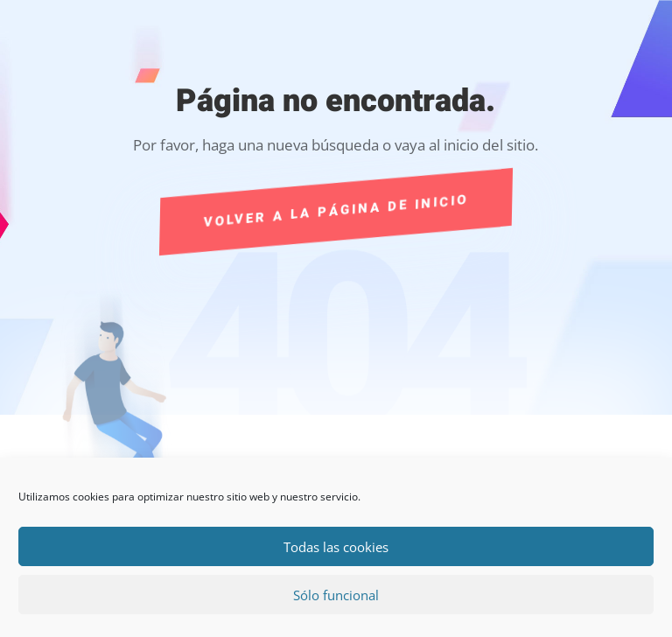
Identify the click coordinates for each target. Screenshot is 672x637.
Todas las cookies (336, 547)
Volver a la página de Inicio (336, 211)
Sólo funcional (336, 595)
